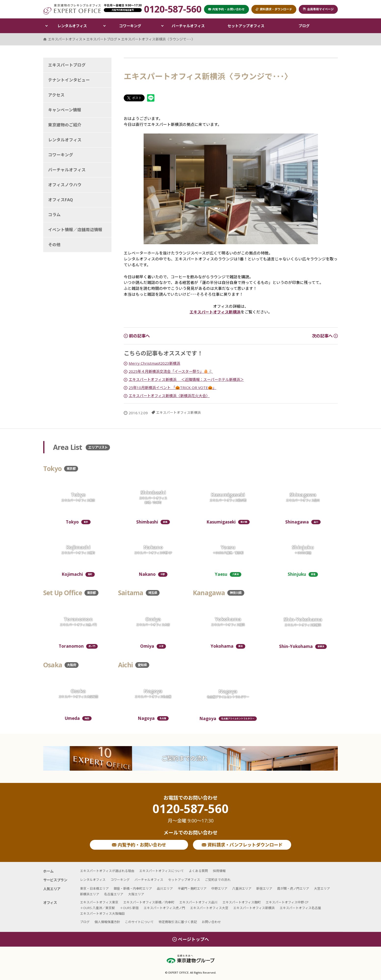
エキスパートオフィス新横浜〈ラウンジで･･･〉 (158, 39)
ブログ (304, 26)
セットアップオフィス (246, 26)
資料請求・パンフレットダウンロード (242, 845)
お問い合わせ (211, 922)
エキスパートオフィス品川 (198, 902)
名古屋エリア (114, 894)
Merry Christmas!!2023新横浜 (154, 363)
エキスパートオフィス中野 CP (287, 902)
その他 (54, 245)
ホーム (48, 871)
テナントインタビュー (69, 80)
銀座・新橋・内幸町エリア (133, 888)
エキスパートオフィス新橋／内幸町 (149, 902)
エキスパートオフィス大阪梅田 (102, 913)
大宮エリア (322, 888)
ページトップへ (191, 939)
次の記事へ (325, 336)
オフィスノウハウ (65, 185)
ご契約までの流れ (184, 758)
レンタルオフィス (72, 26)
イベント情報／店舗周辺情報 (75, 230)
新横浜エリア (90, 894)
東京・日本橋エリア (94, 888)
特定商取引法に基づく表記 (178, 922)
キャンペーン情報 (65, 110)
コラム (54, 215)
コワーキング (130, 26)
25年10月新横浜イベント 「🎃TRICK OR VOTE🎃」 (172, 388)
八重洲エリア (242, 888)
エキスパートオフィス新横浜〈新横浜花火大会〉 (169, 396)
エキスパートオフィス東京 (99, 902)
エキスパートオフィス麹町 (242, 902)
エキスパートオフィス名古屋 (300, 908)
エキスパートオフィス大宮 (209, 908)
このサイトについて (139, 922)
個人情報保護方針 (107, 922)
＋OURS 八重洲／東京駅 (97, 908)
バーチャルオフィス (188, 26)
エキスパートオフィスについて (162, 871)
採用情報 (219, 871)
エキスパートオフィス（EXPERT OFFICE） (72, 9)
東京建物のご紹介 (65, 125)
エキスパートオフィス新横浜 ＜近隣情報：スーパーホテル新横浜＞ (186, 379)
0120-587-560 (190, 813)
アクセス (56, 95)
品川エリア (165, 888)
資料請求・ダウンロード (274, 9)
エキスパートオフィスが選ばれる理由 (107, 871)
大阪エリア (136, 894)
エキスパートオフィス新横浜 (215, 312)
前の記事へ (137, 336)
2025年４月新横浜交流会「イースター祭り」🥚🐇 (171, 371)
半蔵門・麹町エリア (192, 888)
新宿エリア (264, 888)
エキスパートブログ (67, 65)
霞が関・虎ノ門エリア (293, 888)
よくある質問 (198, 871)
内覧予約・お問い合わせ (139, 845)
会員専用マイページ (318, 9)
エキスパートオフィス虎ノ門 (164, 908)
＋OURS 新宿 (129, 908)
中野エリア (219, 888)
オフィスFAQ (61, 200)
